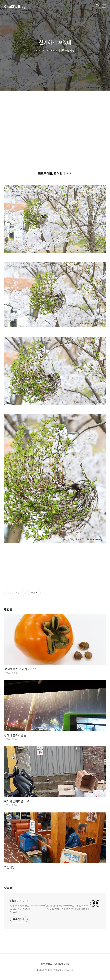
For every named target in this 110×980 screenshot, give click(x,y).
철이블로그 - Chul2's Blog (55, 964)
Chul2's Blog (15, 6)
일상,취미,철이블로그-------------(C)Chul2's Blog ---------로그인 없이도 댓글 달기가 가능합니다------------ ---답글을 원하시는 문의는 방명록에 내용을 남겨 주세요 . (50, 909)
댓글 (8, 888)
